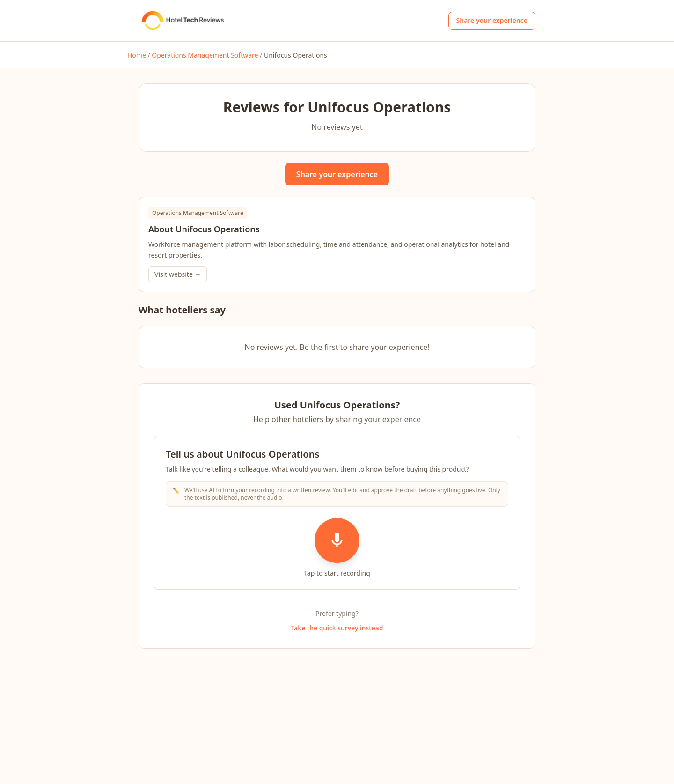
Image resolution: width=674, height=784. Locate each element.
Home (137, 55)
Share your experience (492, 20)
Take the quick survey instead (337, 628)
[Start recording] (337, 540)
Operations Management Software (205, 55)
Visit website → (178, 274)
